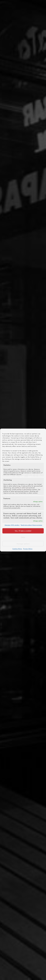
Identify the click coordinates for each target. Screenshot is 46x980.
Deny (23, 537)
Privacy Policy (28, 549)
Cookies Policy (17, 549)
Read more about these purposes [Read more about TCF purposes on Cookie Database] (31, 525)
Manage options (23, 544)
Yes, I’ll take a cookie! (23, 531)
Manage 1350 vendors (12, 525)
